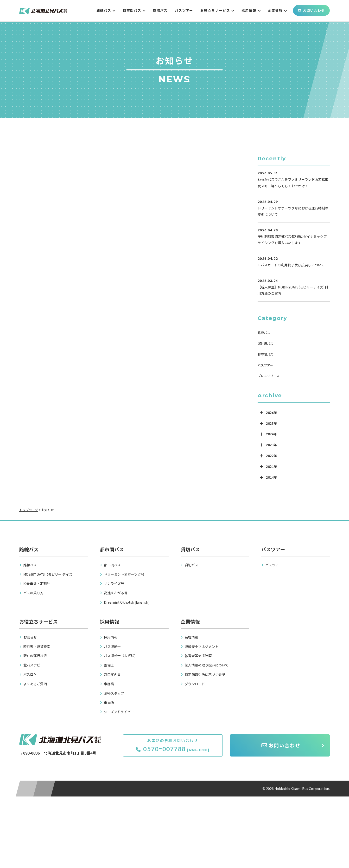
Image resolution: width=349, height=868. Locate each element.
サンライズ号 (114, 583)
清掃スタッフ (114, 693)
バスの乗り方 (33, 593)
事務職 (109, 684)
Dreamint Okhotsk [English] (127, 602)
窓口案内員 (112, 674)
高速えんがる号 (116, 593)
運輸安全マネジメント (202, 646)
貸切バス (160, 10)
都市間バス (132, 10)
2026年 (271, 413)
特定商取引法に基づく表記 (205, 674)
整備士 (109, 665)
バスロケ (30, 674)
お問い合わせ (311, 10)
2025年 (271, 424)
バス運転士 (112, 646)
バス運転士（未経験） (121, 656)
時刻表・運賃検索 (37, 646)
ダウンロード (195, 684)
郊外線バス (265, 343)
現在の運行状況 (35, 656)
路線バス (104, 10)
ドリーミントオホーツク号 (124, 574)
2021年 (271, 467)
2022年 (271, 456)
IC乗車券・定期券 (37, 583)
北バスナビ (32, 665)
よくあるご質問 (35, 684)
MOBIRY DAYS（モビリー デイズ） (50, 574)
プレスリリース (268, 376)
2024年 (271, 434)
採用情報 (249, 10)
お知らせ (30, 637)
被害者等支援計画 (198, 656)
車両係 (109, 702)
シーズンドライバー (119, 712)
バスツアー (184, 10)
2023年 (271, 445)
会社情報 (191, 637)
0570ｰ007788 (161, 749)
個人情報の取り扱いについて (207, 665)
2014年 (271, 477)
